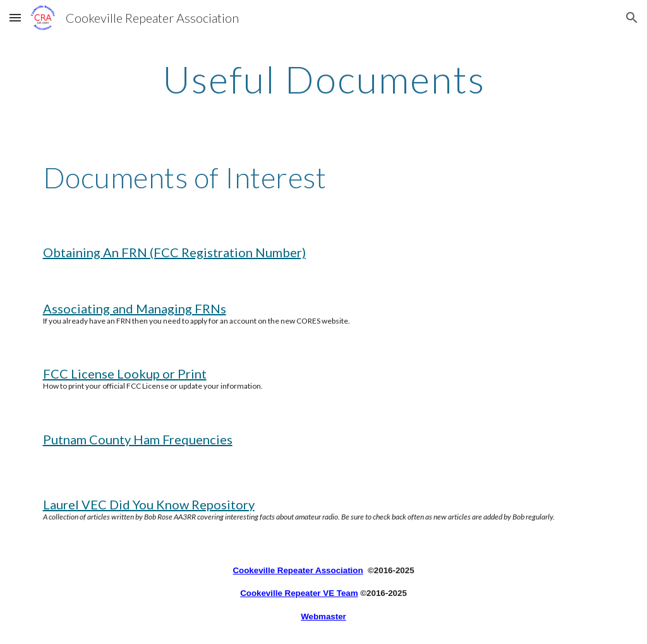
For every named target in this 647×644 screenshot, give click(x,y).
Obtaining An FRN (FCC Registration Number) (174, 252)
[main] (324, 79)
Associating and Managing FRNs (135, 308)
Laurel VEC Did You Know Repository (149, 504)
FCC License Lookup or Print (125, 374)
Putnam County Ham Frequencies (138, 439)
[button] (15, 17)
